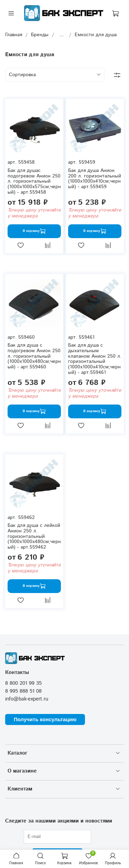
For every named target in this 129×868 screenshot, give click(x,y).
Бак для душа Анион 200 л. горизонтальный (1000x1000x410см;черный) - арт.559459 (95, 179)
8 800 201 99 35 (23, 683)
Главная (14, 35)
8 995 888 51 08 (23, 691)
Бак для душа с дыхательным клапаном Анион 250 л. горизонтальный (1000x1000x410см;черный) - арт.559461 (95, 359)
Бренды (40, 35)
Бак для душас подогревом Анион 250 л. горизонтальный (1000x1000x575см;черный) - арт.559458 (34, 181)
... (62, 35)
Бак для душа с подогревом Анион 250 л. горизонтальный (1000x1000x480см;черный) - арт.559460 (34, 356)
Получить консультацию (45, 719)
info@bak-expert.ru (27, 699)
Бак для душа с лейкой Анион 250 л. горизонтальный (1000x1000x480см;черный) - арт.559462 (34, 536)
